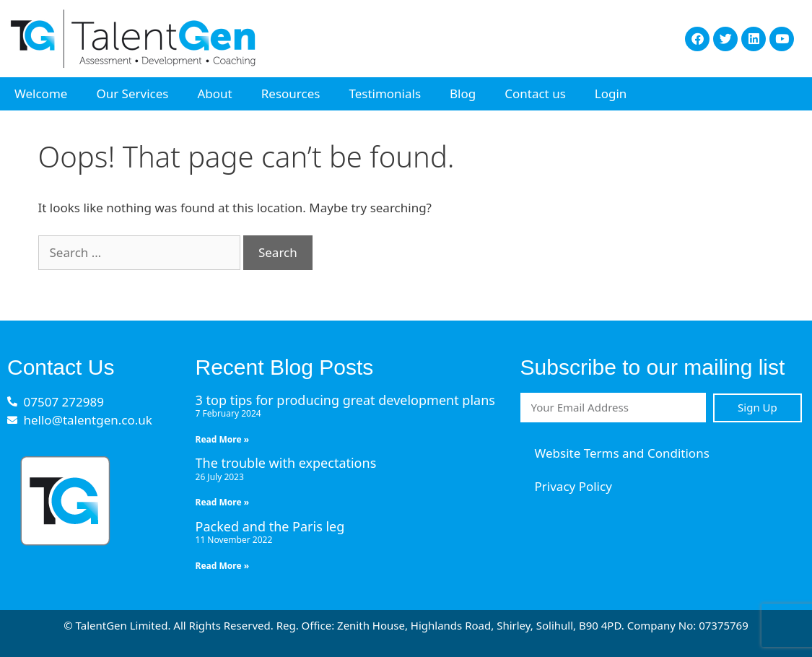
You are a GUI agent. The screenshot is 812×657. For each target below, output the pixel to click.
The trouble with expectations (286, 463)
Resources (291, 93)
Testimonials (385, 93)
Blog (463, 93)
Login (611, 93)
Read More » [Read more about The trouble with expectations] (223, 502)
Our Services (132, 93)
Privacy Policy (573, 486)
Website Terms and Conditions (622, 453)
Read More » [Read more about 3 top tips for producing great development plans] (223, 439)
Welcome (41, 93)
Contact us (535, 93)
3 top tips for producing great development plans (345, 400)
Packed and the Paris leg (270, 526)
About (214, 93)
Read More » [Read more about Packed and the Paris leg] (223, 566)
